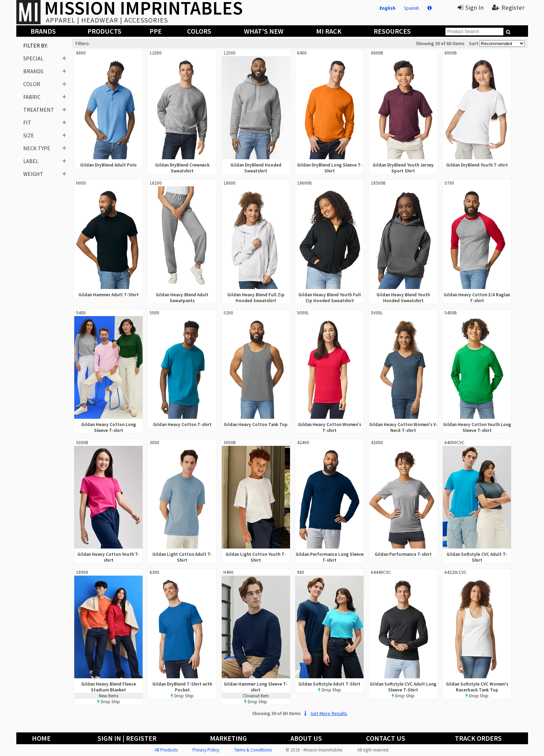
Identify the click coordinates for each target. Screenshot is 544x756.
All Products (166, 750)
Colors (199, 31)
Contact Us (386, 738)
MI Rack (329, 31)
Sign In (471, 7)
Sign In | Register (127, 738)
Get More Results (325, 713)
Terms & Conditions (253, 750)
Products (104, 31)
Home (41, 738)
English (388, 8)
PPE (156, 31)
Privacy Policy (206, 750)
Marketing (228, 738)
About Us (306, 738)
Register (508, 7)
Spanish (411, 8)
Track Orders (478, 738)
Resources (392, 31)
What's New (264, 31)
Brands (43, 31)
